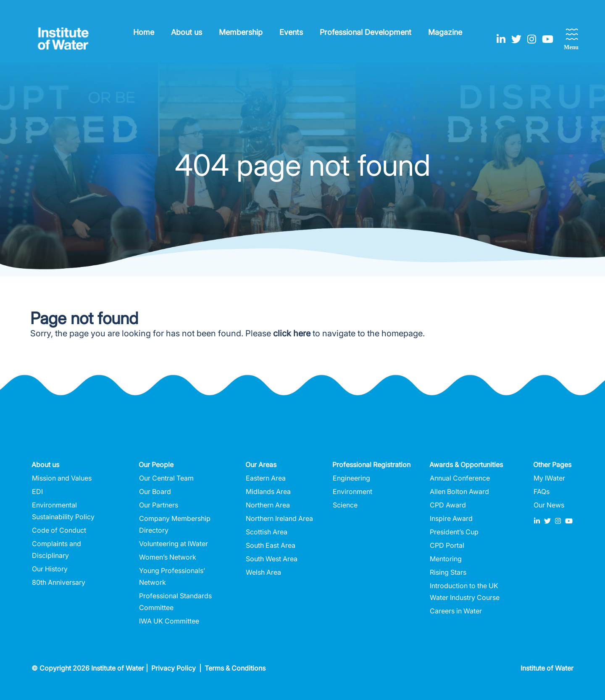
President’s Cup (454, 532)
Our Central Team (166, 478)
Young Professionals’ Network (172, 576)
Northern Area (268, 505)
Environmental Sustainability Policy (63, 511)
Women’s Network (168, 557)
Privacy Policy (174, 668)
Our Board (155, 491)
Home (144, 32)
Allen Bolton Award (459, 491)
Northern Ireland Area (279, 518)
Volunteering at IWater (174, 544)
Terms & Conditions (235, 668)
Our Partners (159, 505)
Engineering (351, 478)
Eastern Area (266, 478)
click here (292, 333)
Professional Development (366, 32)
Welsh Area (263, 572)
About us (187, 32)
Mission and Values (62, 478)
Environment (352, 491)
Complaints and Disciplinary (57, 549)
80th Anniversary (59, 582)
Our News (549, 505)
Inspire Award (451, 518)
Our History (50, 569)
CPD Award (448, 505)
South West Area (272, 559)
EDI (37, 491)
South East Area (271, 545)
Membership (241, 32)
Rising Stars (448, 572)
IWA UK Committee (169, 621)
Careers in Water (456, 611)
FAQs (542, 491)
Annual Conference (460, 478)
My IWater (549, 478)
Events (291, 32)
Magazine (445, 32)
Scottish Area (267, 532)
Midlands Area (268, 491)
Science (345, 505)
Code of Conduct (59, 530)
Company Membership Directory (175, 524)
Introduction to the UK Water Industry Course (465, 592)
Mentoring (446, 559)
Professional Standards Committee (175, 602)
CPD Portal (447, 545)
